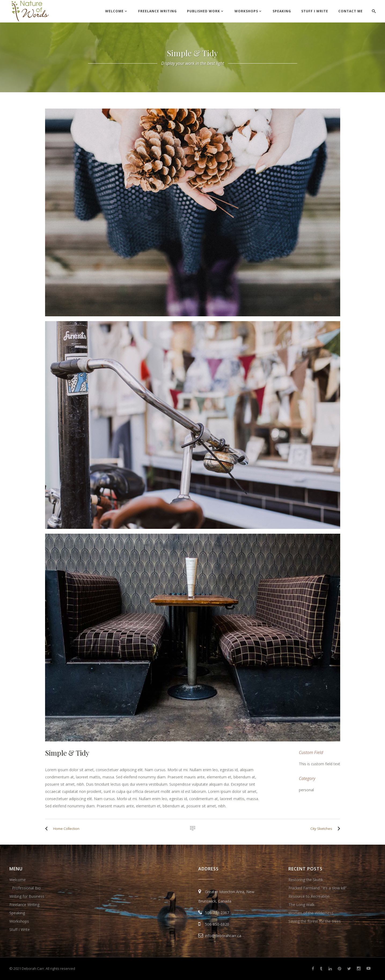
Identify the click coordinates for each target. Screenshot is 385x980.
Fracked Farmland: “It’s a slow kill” (318, 888)
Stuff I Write (20, 929)
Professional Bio (26, 888)
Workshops (19, 921)
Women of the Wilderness (311, 913)
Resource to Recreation (309, 896)
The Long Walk (301, 905)
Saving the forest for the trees (315, 921)
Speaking (17, 913)
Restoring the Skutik (306, 880)
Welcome (18, 880)
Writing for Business (27, 896)
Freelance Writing (24, 905)
